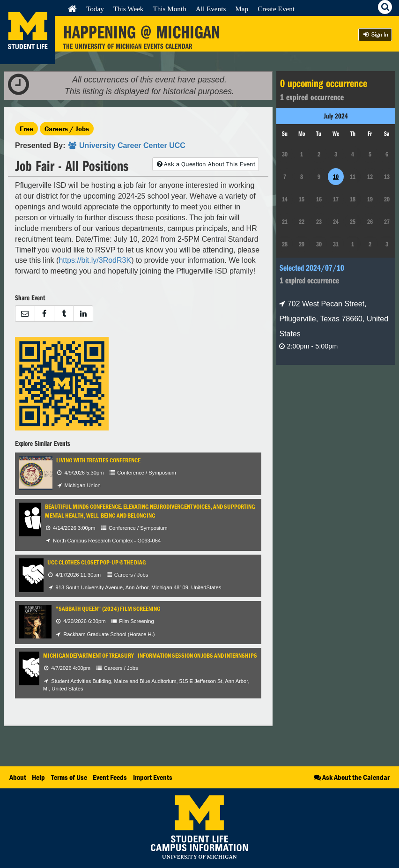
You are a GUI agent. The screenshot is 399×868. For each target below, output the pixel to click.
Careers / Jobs (67, 129)
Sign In (375, 34)
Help (38, 777)
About (18, 777)
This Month (169, 9)
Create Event (276, 9)
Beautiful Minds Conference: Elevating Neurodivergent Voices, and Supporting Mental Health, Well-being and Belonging (150, 511)
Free (26, 129)
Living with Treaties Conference (98, 460)
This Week (129, 9)
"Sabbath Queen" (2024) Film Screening (108, 609)
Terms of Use (69, 777)
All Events (211, 9)
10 (336, 177)
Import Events (153, 777)
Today (95, 9)
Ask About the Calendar (351, 777)
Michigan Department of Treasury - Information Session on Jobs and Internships (150, 656)
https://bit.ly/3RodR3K (95, 260)
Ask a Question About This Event (206, 164)
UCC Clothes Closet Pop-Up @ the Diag (97, 562)
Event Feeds (110, 777)
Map (242, 9)
